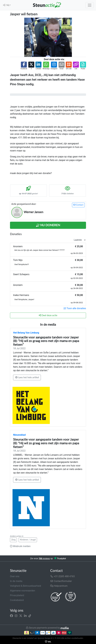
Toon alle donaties (75, 308)
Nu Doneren (48, 225)
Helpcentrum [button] (59, 586)
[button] (24, 66)
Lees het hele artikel (27, 377)
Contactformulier (61, 581)
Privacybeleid (17, 595)
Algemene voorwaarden (23, 591)
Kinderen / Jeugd (28, 540)
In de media (16, 581)
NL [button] (8, 5)
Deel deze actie (48, 315)
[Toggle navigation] (90, 5)
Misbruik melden (20, 546)
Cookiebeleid (17, 600)
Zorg (13, 540)
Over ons (15, 576)
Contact (78, 205)
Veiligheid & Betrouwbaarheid (25, 586)
